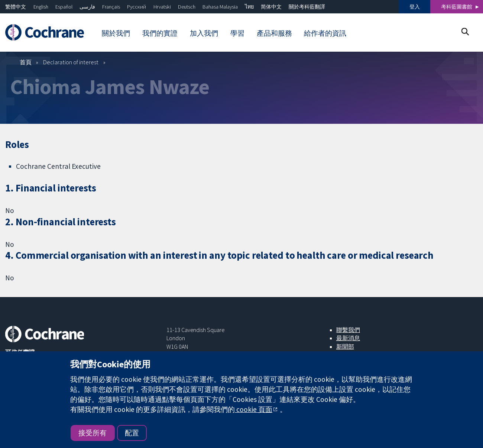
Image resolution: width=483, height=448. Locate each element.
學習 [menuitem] (237, 33)
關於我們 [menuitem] (116, 33)
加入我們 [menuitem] (204, 33)
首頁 (26, 62)
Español (64, 7)
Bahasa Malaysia (220, 7)
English (41, 7)
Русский (137, 7)
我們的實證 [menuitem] (160, 33)
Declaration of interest (71, 62)
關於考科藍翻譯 (307, 7)
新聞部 (345, 347)
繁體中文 (16, 7)
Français (111, 7)
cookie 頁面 (254, 409)
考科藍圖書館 (457, 7)
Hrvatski (162, 7)
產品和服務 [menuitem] (274, 33)
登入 (415, 7)
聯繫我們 (348, 330)
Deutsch (187, 7)
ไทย (249, 7)
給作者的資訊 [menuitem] (325, 33)
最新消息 (348, 338)
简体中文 (271, 7)
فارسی (87, 7)
